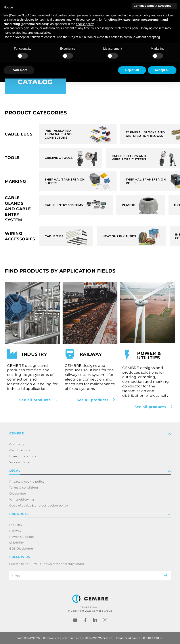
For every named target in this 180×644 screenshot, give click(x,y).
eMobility (17, 542)
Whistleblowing (22, 499)
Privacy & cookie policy (27, 481)
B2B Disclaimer (21, 548)
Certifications (20, 450)
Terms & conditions (24, 487)
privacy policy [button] (141, 15)
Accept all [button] (162, 70)
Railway (15, 531)
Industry (16, 525)
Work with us (19, 462)
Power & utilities (22, 537)
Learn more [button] (19, 70)
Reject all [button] (132, 70)
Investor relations (23, 456)
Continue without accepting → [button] (154, 6)
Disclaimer (18, 493)
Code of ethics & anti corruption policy (39, 505)
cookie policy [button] (85, 24)
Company (17, 444)
